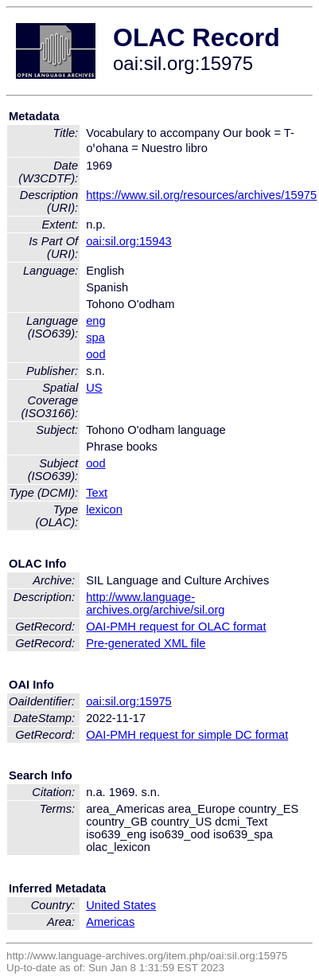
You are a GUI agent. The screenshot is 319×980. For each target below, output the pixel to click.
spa (95, 338)
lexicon (104, 510)
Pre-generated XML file (146, 643)
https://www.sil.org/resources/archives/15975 (201, 195)
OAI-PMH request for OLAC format (176, 627)
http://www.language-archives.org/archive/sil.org (155, 603)
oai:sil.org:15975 (129, 701)
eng (95, 321)
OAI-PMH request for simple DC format (187, 735)
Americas (110, 922)
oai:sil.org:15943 (129, 241)
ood (95, 354)
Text (97, 493)
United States (121, 905)
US (94, 388)
